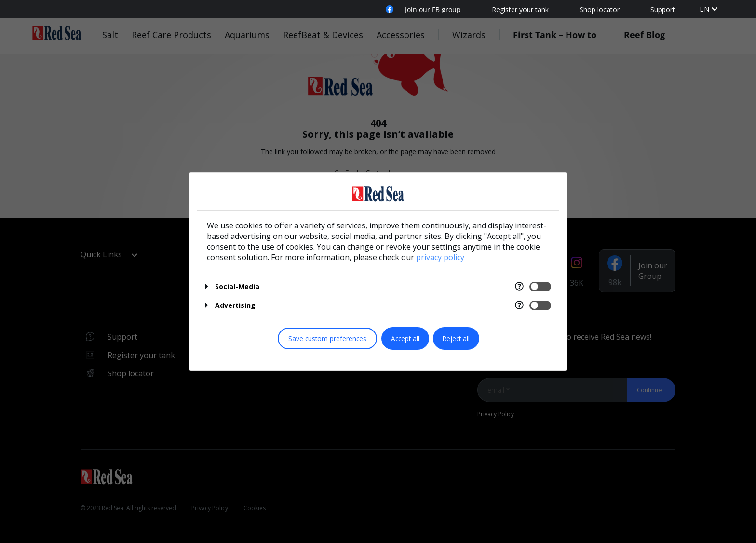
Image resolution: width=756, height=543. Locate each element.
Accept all (405, 338)
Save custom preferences (327, 338)
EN (705, 9)
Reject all (456, 338)
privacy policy (440, 257)
